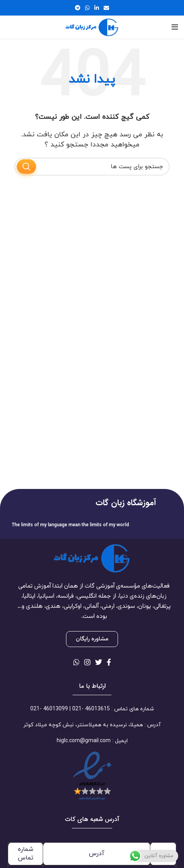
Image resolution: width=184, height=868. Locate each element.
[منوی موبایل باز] (175, 27)
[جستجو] (92, 167)
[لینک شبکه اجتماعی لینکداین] (97, 8)
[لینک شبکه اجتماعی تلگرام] (78, 8)
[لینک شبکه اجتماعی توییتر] (99, 662)
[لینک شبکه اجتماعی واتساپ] (87, 8)
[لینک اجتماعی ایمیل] (106, 8)
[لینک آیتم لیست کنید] (92, 709)
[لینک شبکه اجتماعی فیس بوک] (109, 662)
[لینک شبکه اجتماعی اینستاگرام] (87, 662)
